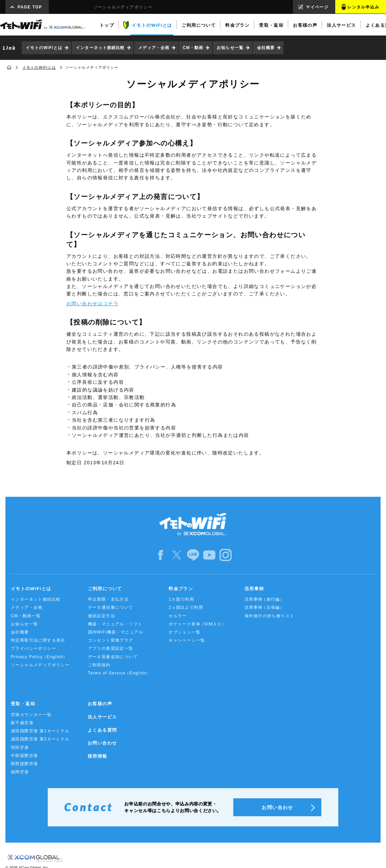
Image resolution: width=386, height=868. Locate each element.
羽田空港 (20, 748)
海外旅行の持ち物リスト (269, 616)
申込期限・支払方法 (109, 599)
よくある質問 (102, 730)
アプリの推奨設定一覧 (111, 648)
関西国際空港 (24, 764)
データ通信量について (111, 607)
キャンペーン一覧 (187, 640)
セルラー (178, 616)
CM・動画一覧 (26, 616)
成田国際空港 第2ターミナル (40, 739)
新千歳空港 (22, 723)
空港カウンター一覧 (31, 715)
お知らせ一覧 (230, 48)
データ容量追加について (113, 657)
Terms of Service (119, 673)
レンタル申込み (363, 7)
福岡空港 (20, 772)
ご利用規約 (99, 665)
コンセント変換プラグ (111, 640)
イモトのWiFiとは (44, 48)
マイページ (317, 7)
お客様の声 (100, 704)
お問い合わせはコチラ (92, 304)
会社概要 (266, 48)
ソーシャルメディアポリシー (40, 665)
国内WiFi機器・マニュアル (116, 632)
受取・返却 (23, 704)
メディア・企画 (154, 48)
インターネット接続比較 (100, 48)
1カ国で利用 (181, 599)
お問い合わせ (102, 743)
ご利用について (105, 589)
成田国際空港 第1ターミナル (40, 731)
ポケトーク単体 (198, 624)
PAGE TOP (30, 7)
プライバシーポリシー (34, 648)
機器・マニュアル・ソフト (115, 624)
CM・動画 (193, 48)
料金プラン (181, 589)
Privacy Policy (39, 657)
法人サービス (102, 717)
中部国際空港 (24, 756)
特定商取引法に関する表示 (38, 640)
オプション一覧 (185, 632)
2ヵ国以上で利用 (186, 607)
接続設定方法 (102, 616)
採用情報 (98, 756)
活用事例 (254, 589)
